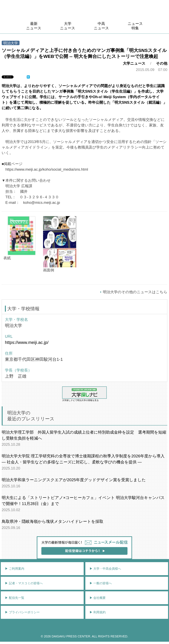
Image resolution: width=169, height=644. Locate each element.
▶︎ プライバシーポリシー (22, 612)
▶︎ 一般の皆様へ (101, 583)
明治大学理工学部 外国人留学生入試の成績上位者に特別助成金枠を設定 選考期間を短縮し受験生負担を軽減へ (84, 435)
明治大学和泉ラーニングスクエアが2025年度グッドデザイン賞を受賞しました (74, 480)
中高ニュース (101, 26)
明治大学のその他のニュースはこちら (135, 292)
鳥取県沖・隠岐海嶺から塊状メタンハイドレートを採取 (53, 521)
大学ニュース (68, 26)
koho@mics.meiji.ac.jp (42, 203)
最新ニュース (34, 26)
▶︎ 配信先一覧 (15, 598)
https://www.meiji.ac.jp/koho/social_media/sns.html (47, 169)
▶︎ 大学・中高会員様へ (105, 569)
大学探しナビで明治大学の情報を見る (84, 394)
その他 (162, 63)
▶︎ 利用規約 (98, 612)
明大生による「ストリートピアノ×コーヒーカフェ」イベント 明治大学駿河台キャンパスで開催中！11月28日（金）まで (83, 501)
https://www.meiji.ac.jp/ (27, 342)
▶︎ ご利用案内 (15, 569)
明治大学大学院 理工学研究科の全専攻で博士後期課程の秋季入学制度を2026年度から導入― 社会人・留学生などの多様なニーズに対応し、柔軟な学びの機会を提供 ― (83, 459)
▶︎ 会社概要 (98, 598)
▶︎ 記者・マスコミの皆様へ (24, 583)
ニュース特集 (135, 26)
